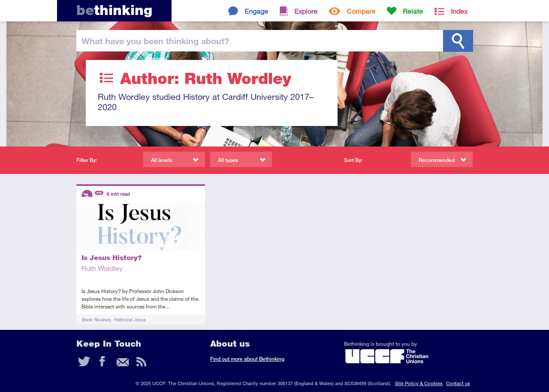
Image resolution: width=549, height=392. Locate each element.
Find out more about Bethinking (247, 359)
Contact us (458, 383)
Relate (413, 11)
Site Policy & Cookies (419, 383)
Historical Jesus (129, 319)
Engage (256, 11)
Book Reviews (96, 319)
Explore (306, 11)
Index (459, 11)
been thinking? (155, 41)
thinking (114, 10)
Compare (361, 11)
